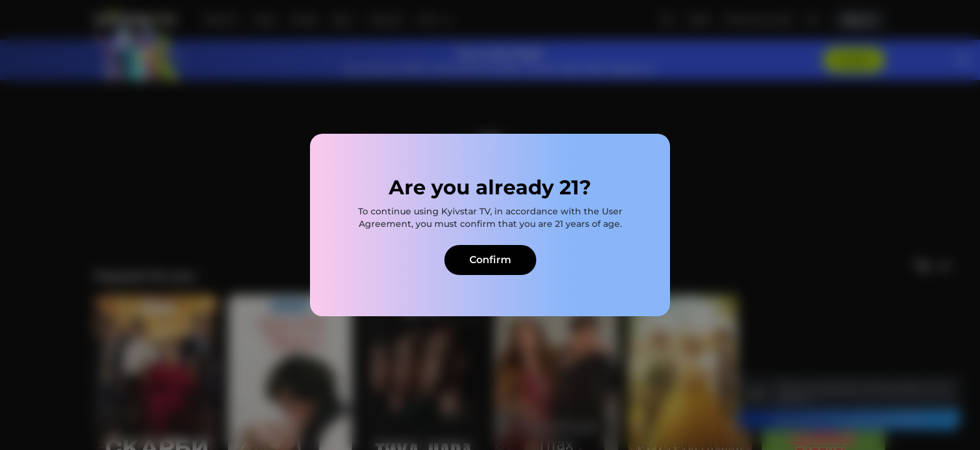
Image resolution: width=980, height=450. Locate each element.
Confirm (490, 260)
